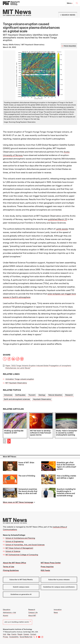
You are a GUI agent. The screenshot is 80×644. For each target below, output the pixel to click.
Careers (26, 634)
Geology (42, 395)
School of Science (13, 551)
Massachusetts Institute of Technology (17, 629)
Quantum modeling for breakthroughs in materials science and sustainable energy (66, 492)
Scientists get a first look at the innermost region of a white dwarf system (66, 466)
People (20, 634)
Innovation (58, 610)
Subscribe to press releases (59, 580)
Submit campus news (21, 587)
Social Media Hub (26, 637)
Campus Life (33, 613)
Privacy (6, 637)
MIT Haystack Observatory (16, 383)
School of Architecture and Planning (20, 538)
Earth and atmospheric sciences (17, 399)
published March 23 (58, 219)
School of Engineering (14, 541)
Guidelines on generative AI (21, 594)
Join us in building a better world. (17, 622)
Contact (33, 634)
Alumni (6, 616)
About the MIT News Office (14, 563)
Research (69, 395)
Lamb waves (62, 229)
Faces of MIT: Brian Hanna (26, 464)
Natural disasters (55, 395)
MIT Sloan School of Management (19, 548)
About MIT (32, 616)
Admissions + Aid (9, 613)
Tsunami (32, 395)
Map (9, 634)
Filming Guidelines (11, 570)
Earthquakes (20, 395)
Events (14, 634)
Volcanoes (8, 395)
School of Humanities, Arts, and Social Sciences (25, 545)
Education (7, 610)
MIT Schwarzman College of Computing (22, 555)
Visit (5, 634)
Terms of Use (9, 567)
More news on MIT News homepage (18, 502)
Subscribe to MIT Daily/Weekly (21, 580)
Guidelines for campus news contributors (59, 587)
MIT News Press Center (51, 563)
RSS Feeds (45, 570)
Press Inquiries (47, 567)
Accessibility (14, 637)
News (56, 613)
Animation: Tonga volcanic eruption (20, 379)
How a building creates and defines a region (66, 477)
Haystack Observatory (42, 399)
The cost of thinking (27, 476)
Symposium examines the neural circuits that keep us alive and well (28, 491)
